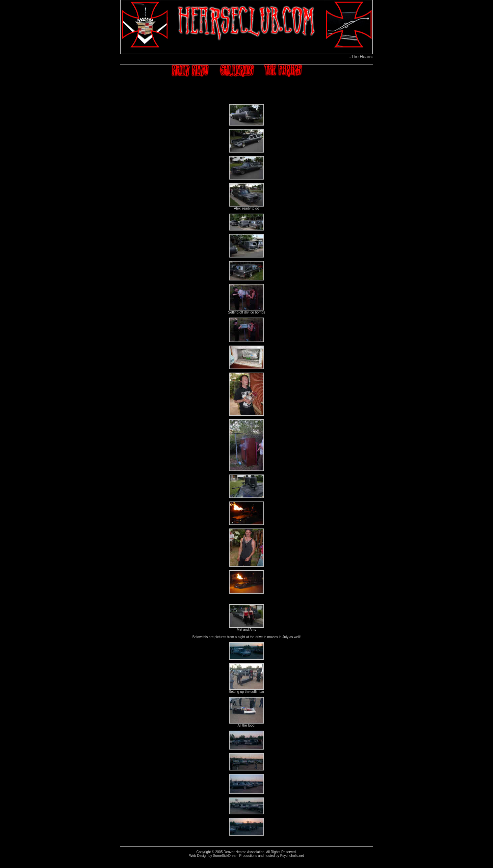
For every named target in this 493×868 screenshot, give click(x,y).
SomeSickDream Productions (235, 856)
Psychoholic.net (292, 856)
